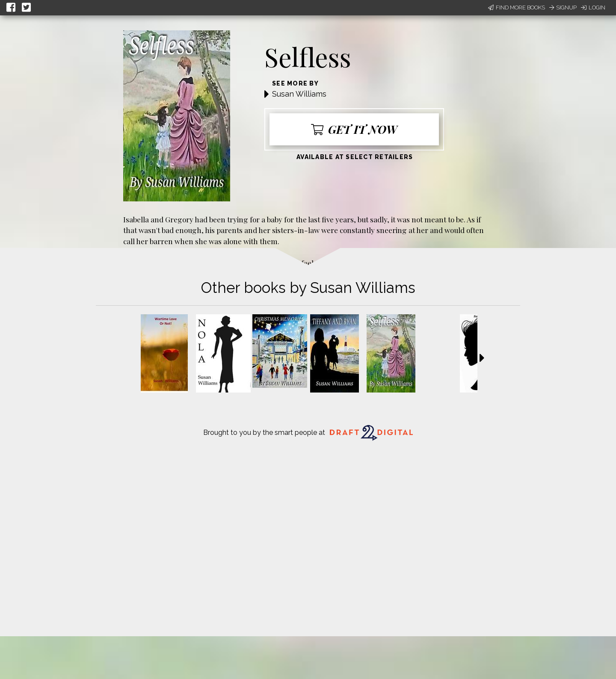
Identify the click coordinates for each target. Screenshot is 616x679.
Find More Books (517, 7)
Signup (563, 7)
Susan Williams (299, 94)
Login (593, 7)
